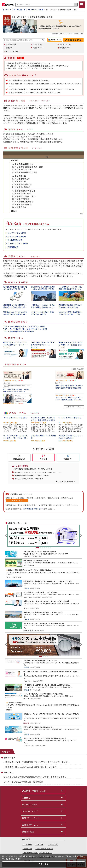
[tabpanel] (43, 536)
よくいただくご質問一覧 (64, 481)
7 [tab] (51, 548)
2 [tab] (41, 548)
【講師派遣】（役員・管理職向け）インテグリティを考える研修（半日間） (37, 762)
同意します (44, 864)
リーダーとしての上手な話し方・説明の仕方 (23, 782)
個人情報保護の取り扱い (33, 509)
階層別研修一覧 (16, 331)
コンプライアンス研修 (17, 233)
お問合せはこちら (75, 40)
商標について (46, 853)
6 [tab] (49, 548)
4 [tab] (45, 548)
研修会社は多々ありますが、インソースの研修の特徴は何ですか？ (38, 472)
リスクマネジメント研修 (18, 243)
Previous (6, 536)
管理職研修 (29, 331)
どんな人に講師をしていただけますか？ (29, 479)
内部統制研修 (13, 247)
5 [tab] (47, 548)
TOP (5, 326)
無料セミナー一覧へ (74, 407)
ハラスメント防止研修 (17, 237)
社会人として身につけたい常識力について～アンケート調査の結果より (35, 777)
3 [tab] (43, 548)
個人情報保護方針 (45, 849)
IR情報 (40, 844)
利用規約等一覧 (31, 853)
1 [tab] (37, 548)
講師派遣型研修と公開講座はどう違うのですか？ (32, 475)
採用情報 (54, 844)
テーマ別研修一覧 (17, 326)
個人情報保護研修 (15, 240)
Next (81, 536)
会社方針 (28, 849)
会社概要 (28, 844)
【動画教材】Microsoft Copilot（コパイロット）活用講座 (30, 767)
